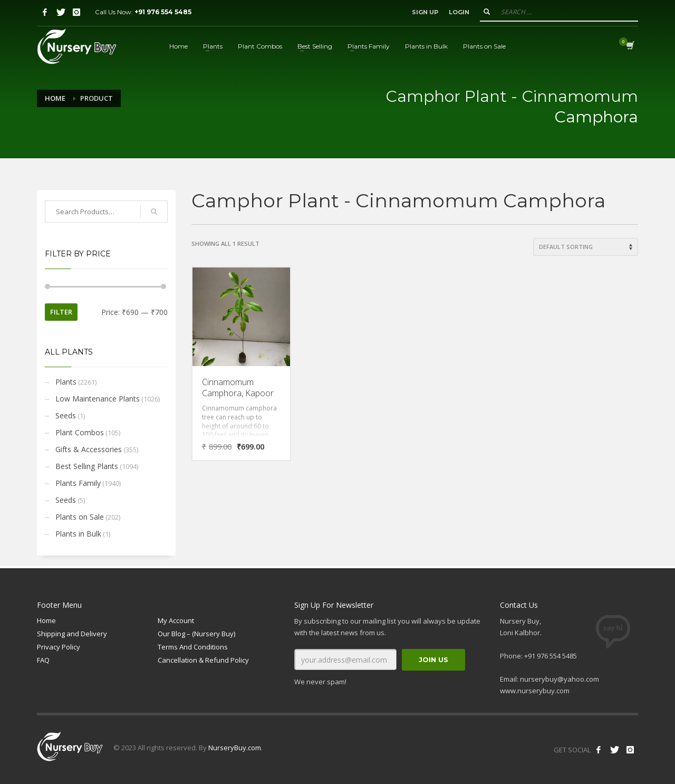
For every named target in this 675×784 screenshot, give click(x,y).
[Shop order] (586, 247)
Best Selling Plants (87, 466)
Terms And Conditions (193, 647)
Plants (66, 382)
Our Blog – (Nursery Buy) (196, 634)
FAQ (43, 660)
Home (55, 98)
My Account (176, 620)
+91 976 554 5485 (163, 12)
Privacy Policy (59, 647)
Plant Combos (80, 432)
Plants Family (78, 483)
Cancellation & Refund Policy (203, 660)
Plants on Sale (80, 517)
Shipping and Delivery (72, 634)
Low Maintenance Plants (98, 399)
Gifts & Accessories (89, 449)
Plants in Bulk (78, 534)
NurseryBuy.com (235, 748)
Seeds (66, 415)
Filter (61, 312)
